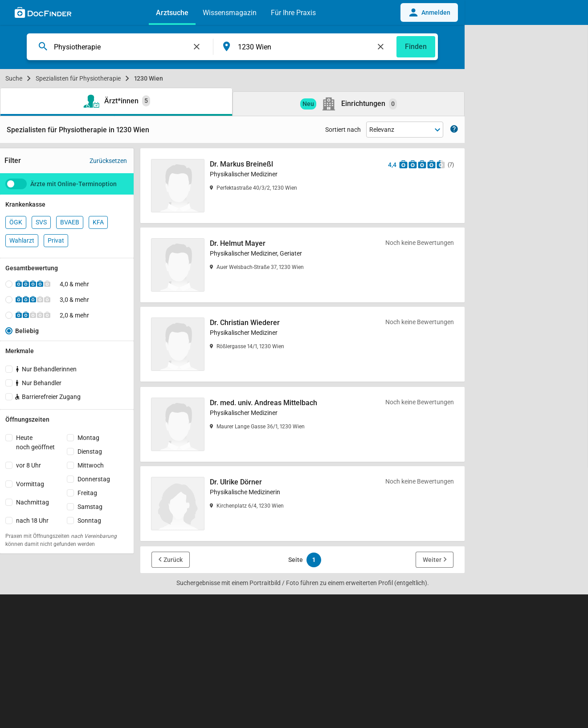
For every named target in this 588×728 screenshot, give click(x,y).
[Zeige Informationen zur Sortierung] (454, 130)
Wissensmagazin (230, 13)
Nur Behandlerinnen (46, 369)
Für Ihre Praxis (293, 13)
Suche (14, 78)
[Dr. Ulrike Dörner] (302, 504)
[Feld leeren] (197, 47)
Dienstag (90, 451)
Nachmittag (33, 502)
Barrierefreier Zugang (47, 397)
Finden (416, 47)
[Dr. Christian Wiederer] (302, 344)
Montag (88, 438)
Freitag (87, 493)
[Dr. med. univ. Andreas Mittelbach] (302, 424)
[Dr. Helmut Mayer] (302, 265)
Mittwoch (91, 465)
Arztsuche (172, 13)
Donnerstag (94, 479)
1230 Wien (149, 78)
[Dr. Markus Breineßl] (302, 186)
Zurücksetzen (108, 161)
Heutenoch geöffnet (35, 442)
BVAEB (70, 222)
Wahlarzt (22, 240)
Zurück (173, 560)
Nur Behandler (39, 383)
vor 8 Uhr (29, 465)
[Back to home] (43, 14)
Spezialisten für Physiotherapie (78, 78)
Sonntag (89, 521)
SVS (41, 222)
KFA (98, 222)
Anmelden (429, 12)
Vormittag (30, 484)
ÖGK (16, 222)
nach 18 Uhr (32, 521)
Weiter (432, 560)
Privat (56, 240)
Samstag (90, 507)
